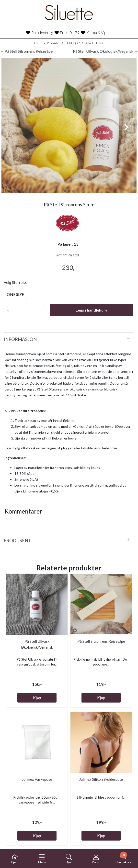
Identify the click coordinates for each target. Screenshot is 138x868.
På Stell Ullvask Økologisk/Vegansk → (105, 51)
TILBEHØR (71, 43)
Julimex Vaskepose (37, 779)
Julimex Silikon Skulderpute (101, 779)
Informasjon (20, 339)
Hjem (38, 43)
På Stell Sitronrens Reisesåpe (101, 641)
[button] (65, 191)
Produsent (17, 541)
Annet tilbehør (93, 43)
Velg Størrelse (15, 282)
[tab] (69, 339)
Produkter (52, 43)
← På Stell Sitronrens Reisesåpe (26, 51)
